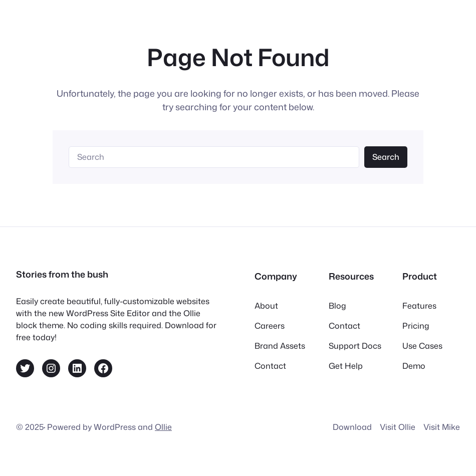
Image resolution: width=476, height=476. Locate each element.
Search (386, 157)
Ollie (163, 427)
